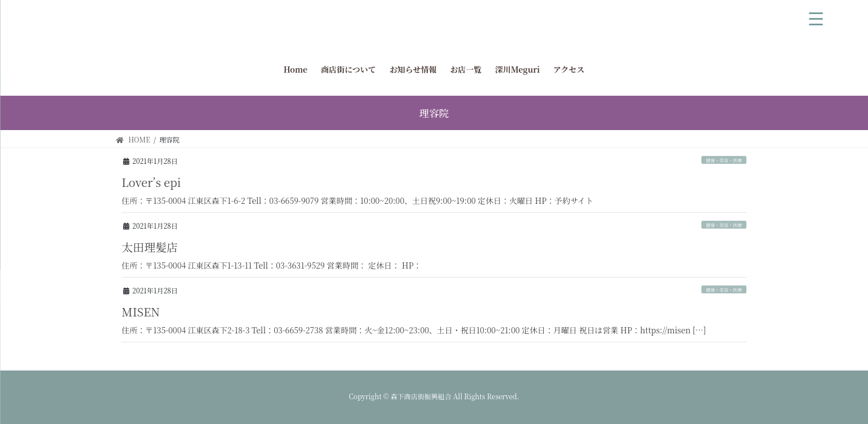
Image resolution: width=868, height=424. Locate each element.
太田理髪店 (150, 247)
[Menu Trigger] (816, 17)
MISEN (141, 312)
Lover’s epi (151, 182)
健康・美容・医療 (724, 160)
